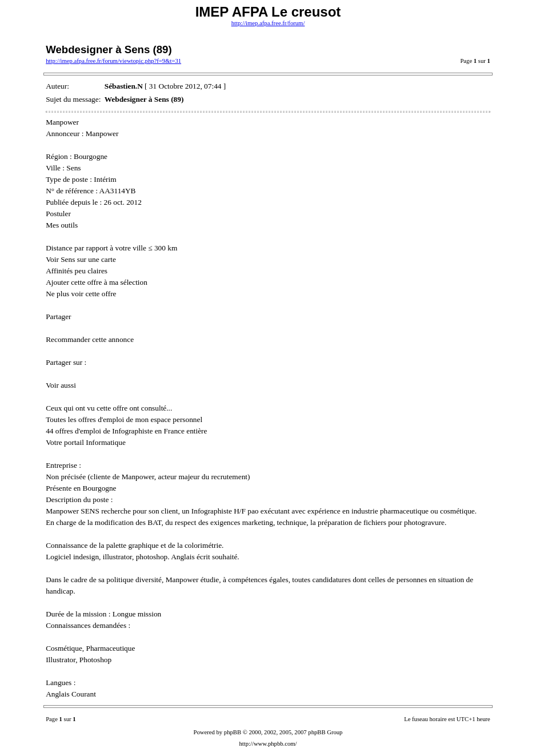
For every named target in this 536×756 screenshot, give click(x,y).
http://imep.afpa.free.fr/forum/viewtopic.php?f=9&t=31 (113, 61)
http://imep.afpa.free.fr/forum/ (268, 23)
